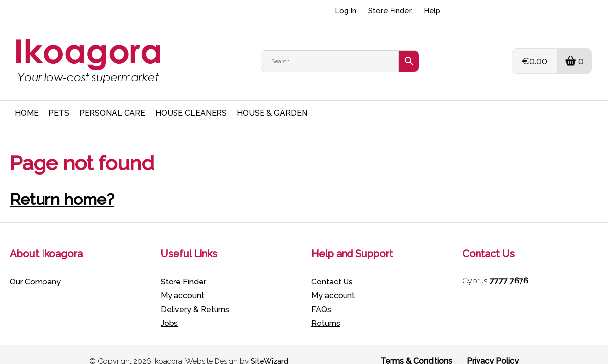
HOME (27, 100)
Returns (326, 310)
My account (182, 283)
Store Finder (390, 11)
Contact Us (332, 269)
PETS (59, 100)
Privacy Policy (493, 348)
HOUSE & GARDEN (272, 100)
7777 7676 (509, 268)
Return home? (62, 186)
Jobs (169, 310)
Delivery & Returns (195, 297)
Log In (346, 11)
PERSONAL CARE (112, 100)
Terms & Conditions (416, 348)
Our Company (35, 269)
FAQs (321, 297)
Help (432, 11)
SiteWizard (269, 348)
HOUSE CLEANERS (191, 100)
